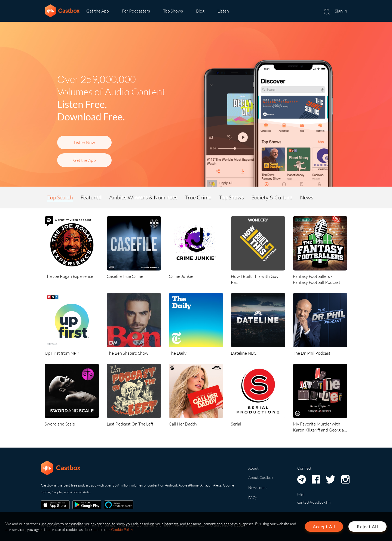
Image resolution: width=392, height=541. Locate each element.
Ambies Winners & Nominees (143, 197)
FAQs (253, 498)
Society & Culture (272, 197)
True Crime (198, 197)
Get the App (98, 11)
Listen (223, 11)
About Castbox (261, 477)
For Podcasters (136, 11)
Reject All (367, 526)
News (307, 197)
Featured (91, 197)
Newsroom (257, 487)
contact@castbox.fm (314, 502)
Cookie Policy (122, 529)
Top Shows (173, 11)
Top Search (60, 197)
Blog (200, 11)
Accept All (324, 526)
